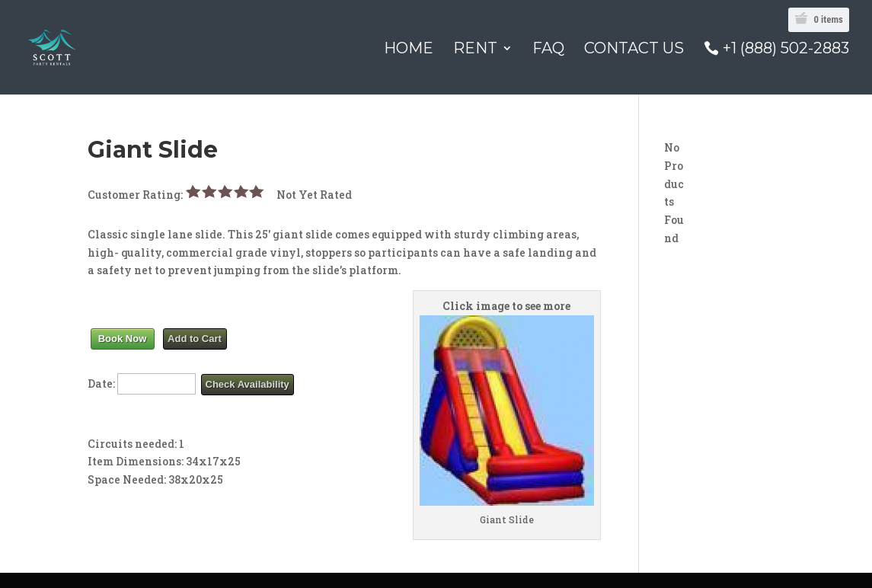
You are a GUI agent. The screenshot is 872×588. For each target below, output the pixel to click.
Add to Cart (195, 339)
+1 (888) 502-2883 (786, 49)
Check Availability (248, 384)
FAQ (548, 50)
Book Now (123, 339)
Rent (475, 50)
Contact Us (634, 50)
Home (409, 50)
